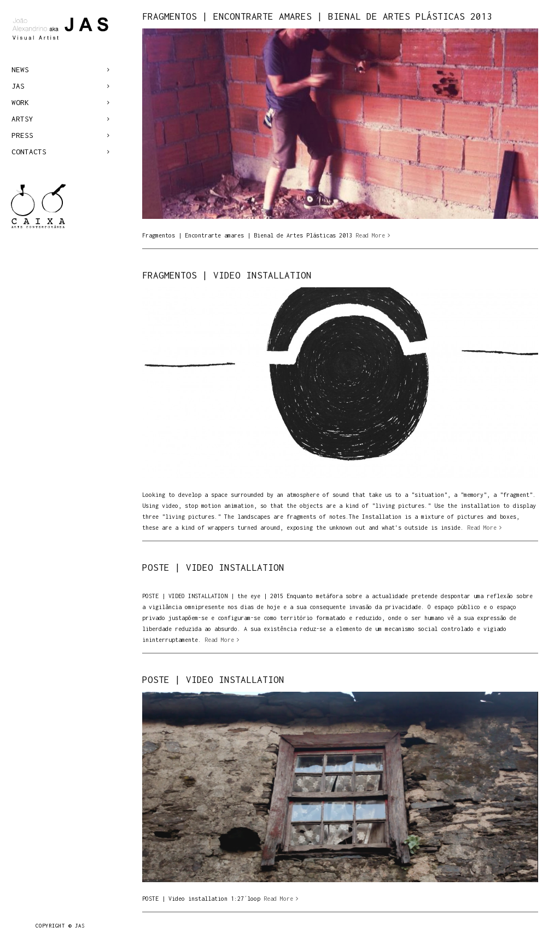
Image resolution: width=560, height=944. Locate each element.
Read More (370, 235)
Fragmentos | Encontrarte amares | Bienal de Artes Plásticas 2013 (317, 16)
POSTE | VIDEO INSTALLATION (213, 567)
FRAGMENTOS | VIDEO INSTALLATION (227, 275)
